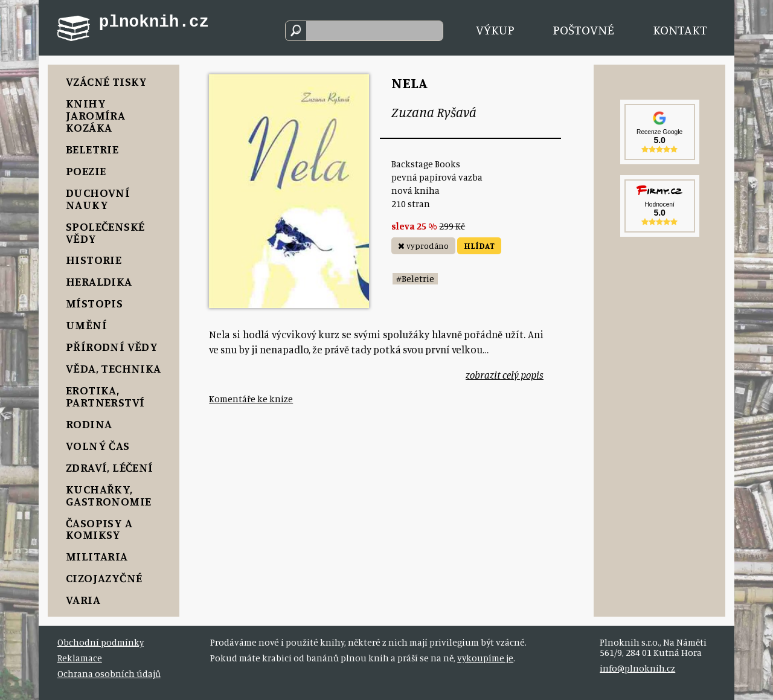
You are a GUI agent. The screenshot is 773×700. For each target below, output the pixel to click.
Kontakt (680, 30)
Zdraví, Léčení (110, 467)
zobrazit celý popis (505, 375)
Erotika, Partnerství (105, 396)
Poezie (86, 171)
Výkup (495, 30)
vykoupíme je (485, 658)
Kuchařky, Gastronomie (108, 495)
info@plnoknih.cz (637, 668)
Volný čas (98, 445)
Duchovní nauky (98, 198)
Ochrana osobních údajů (109, 674)
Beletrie (92, 149)
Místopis (94, 303)
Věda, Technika (114, 368)
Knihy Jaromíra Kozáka (95, 115)
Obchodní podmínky (101, 642)
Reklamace (80, 658)
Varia (83, 599)
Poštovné (583, 30)
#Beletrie (415, 279)
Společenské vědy (105, 232)
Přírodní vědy (112, 346)
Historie (94, 259)
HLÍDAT (479, 246)
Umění (86, 325)
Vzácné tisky (107, 81)
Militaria (97, 556)
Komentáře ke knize (251, 399)
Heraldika (99, 281)
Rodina (89, 424)
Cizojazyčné (104, 578)
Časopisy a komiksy (99, 529)
